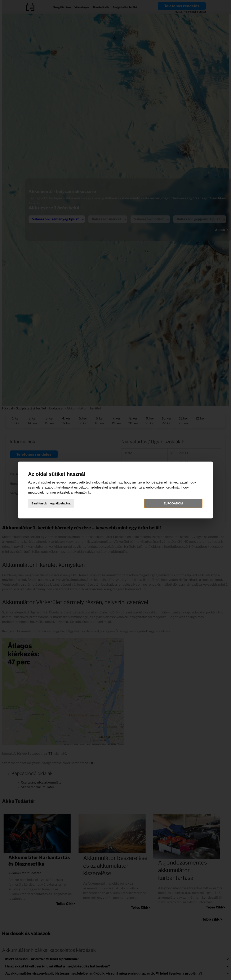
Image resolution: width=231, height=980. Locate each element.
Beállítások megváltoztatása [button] (54, 503)
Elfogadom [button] (171, 503)
